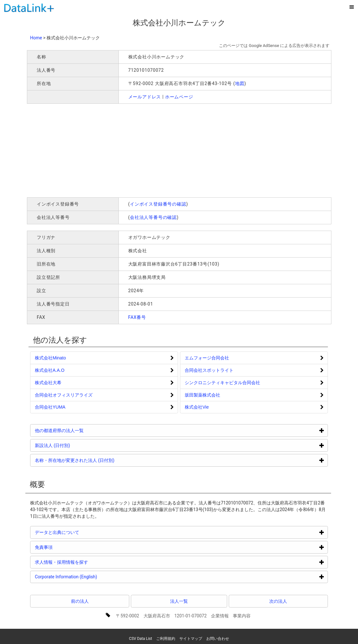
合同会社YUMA (50, 407)
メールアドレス (145, 97)
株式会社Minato (50, 358)
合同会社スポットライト (209, 370)
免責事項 (68, 547)
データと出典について (81, 532)
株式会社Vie (197, 407)
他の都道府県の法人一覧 (83, 430)
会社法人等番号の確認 (153, 217)
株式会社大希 (48, 383)
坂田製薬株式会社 (202, 395)
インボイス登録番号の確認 (158, 204)
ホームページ (179, 97)
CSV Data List (141, 639)
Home (36, 38)
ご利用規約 (166, 639)
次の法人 (278, 601)
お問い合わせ (218, 639)
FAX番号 (137, 317)
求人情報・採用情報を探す (85, 562)
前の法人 (80, 601)
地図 (240, 83)
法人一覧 (179, 601)
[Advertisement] (118, 150)
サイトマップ (191, 639)
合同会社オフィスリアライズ (64, 395)
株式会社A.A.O (50, 370)
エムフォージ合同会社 (207, 358)
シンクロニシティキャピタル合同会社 (222, 383)
